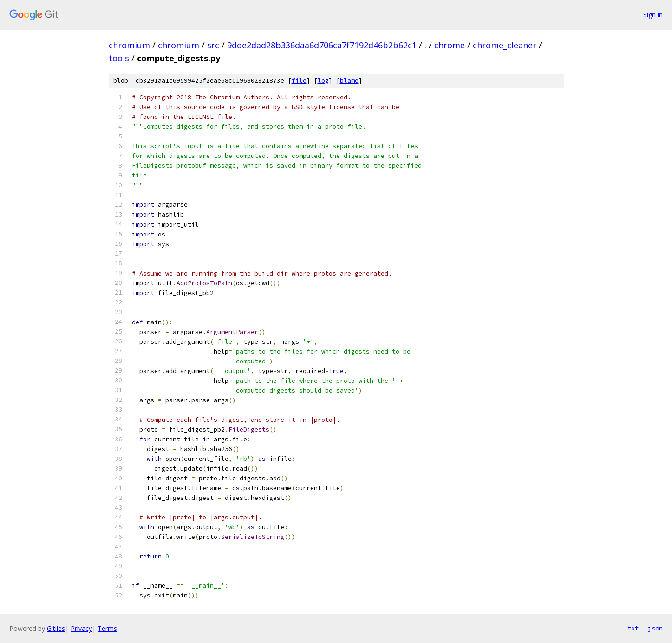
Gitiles (56, 628)
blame (349, 81)
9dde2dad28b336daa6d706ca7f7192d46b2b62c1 (322, 45)
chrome (450, 45)
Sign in (653, 15)
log (323, 81)
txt (633, 628)
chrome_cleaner (505, 45)
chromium (129, 45)
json (655, 628)
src (213, 45)
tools (119, 58)
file (299, 81)
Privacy (81, 628)
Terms (107, 628)
